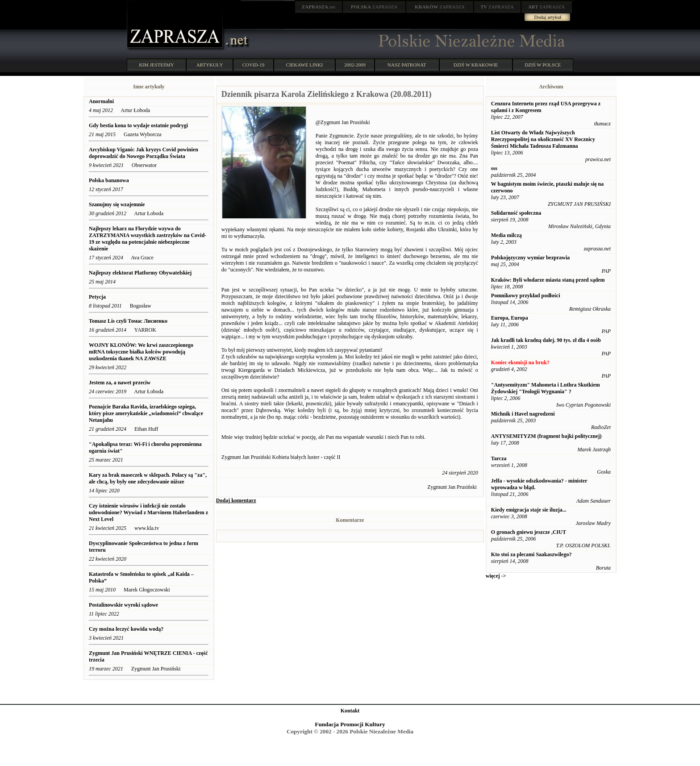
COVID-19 (254, 65)
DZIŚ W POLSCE (543, 65)
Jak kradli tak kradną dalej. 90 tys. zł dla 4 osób (546, 340)
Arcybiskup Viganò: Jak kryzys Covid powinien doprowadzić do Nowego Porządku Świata (144, 153)
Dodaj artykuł (548, 17)
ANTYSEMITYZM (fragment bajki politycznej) (546, 436)
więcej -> (496, 576)
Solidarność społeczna (516, 213)
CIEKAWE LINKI (305, 65)
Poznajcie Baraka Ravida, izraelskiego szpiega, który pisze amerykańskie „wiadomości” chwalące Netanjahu (146, 413)
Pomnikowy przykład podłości (526, 296)
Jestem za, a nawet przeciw (120, 383)
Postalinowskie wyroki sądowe (123, 605)
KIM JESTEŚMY (156, 65)
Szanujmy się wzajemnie (117, 204)
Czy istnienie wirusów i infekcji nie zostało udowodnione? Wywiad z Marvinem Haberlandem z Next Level (148, 512)
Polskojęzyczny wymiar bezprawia (530, 258)
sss (494, 168)
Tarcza (499, 458)
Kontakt (350, 711)
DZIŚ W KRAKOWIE (476, 65)
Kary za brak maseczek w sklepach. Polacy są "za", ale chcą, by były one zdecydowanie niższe (148, 478)
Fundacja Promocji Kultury (350, 724)
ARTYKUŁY (210, 65)
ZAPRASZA (374, 7)
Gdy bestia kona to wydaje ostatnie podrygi (138, 125)
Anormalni (101, 101)
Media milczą (506, 235)
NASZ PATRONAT (407, 65)
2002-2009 (355, 65)
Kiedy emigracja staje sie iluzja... (529, 510)
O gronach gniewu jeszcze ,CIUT (529, 532)
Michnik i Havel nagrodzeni (523, 414)
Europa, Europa (510, 318)
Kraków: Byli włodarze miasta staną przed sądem (548, 280)
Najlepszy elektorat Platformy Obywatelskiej (140, 273)
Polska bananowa (109, 180)
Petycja (97, 297)
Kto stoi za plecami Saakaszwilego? (531, 554)
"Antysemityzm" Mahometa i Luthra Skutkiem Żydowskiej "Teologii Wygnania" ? (546, 388)
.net (319, 7)
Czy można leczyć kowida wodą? (126, 629)
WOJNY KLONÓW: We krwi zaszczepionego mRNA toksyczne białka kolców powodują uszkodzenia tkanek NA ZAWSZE (141, 352)
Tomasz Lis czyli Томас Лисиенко (129, 321)
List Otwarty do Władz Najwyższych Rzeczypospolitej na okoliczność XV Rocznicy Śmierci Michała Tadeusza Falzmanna (543, 139)
